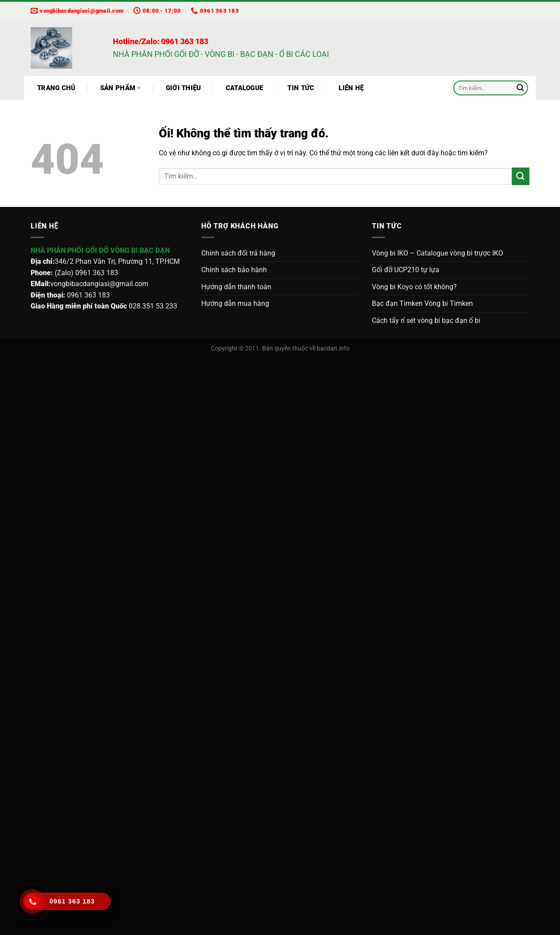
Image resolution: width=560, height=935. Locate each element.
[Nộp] (520, 88)
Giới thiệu (184, 88)
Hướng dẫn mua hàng (235, 303)
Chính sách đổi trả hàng (238, 253)
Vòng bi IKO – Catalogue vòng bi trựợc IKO (437, 253)
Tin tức (301, 88)
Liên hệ (351, 88)
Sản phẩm (121, 88)
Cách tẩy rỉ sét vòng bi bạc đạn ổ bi (426, 320)
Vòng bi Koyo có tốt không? (414, 287)
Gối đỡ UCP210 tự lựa (406, 270)
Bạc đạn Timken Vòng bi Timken (422, 303)
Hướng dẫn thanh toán (236, 287)
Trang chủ (56, 88)
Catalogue (245, 88)
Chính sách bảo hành (234, 270)
